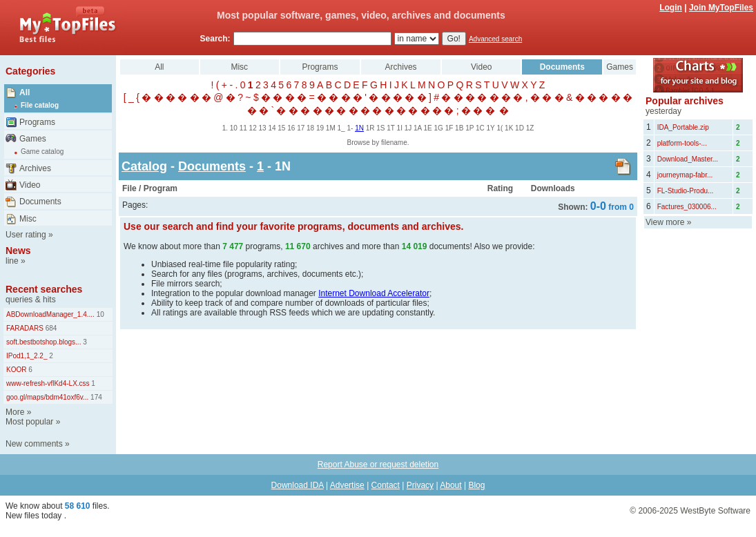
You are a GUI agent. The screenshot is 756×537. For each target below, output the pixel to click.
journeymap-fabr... (685, 175)
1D (520, 128)
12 (253, 128)
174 (95, 397)
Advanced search (495, 39)
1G (439, 128)
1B (459, 128)
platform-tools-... (682, 143)
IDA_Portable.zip (683, 127)
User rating (26, 235)
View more (665, 222)
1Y (491, 128)
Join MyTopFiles (721, 8)
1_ (341, 128)
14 (272, 128)
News (18, 251)
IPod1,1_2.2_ (27, 356)
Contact (386, 485)
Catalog (144, 166)
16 (291, 128)
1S (380, 128)
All (25, 92)
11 (243, 128)
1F (449, 128)
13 (263, 128)
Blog (476, 485)
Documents (40, 202)
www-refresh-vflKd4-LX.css (48, 383)
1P (469, 128)
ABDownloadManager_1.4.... (50, 314)
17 (301, 128)
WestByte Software (715, 511)
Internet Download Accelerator (374, 293)
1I (400, 128)
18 (310, 128)
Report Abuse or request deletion (378, 465)
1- (350, 128)
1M (331, 128)
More (15, 412)
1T (391, 128)
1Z (530, 128)
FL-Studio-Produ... (686, 191)
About (450, 485)
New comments (34, 444)
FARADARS (25, 328)
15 (281, 128)
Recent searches (44, 289)
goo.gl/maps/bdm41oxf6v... (47, 397)
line (12, 261)
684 (50, 328)
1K (509, 128)
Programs (37, 122)
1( (500, 128)
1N (359, 128)
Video (30, 185)
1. (225, 128)
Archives (35, 168)
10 (99, 314)
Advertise (347, 485)
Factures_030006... (687, 207)
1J (408, 128)
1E (428, 128)
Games (33, 139)
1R (370, 128)
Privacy (420, 485)
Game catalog (42, 152)
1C (480, 128)
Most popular (29, 422)
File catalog (40, 105)
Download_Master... (688, 159)
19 (320, 128)
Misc (28, 219)
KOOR (16, 370)
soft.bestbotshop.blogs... (43, 342)
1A (418, 128)
